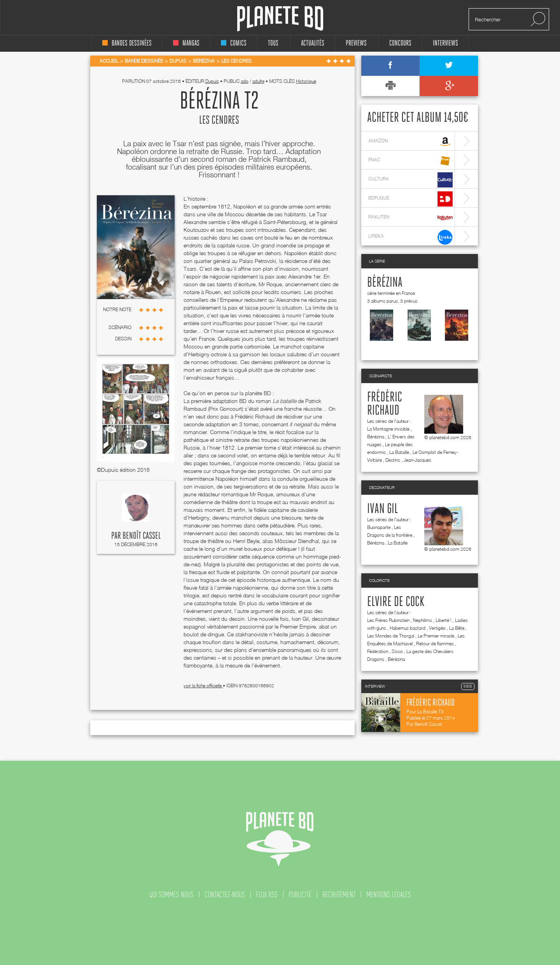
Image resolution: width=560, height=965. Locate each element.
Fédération (378, 651)
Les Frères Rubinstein (388, 620)
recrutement (339, 895)
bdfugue (410, 199)
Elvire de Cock (396, 602)
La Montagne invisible (388, 429)
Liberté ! (444, 620)
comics (234, 43)
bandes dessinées (127, 43)
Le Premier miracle (436, 636)
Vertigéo (437, 628)
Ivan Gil (382, 509)
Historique (306, 81)
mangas (186, 43)
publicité (300, 895)
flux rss (267, 895)
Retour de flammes (435, 644)
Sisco (397, 651)
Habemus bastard (408, 628)
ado (245, 81)
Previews (356, 43)
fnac (410, 161)
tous (273, 43)
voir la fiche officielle (203, 686)
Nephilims (423, 620)
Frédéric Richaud (385, 404)
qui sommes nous (171, 895)
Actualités (313, 43)
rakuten (410, 218)
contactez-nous (225, 895)
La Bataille (399, 452)
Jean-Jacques (417, 460)
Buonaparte (379, 527)
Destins (393, 460)
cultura (410, 180)
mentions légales (389, 895)
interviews (445, 43)
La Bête (457, 628)
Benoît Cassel (142, 536)
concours (400, 43)
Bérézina (385, 283)
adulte (258, 81)
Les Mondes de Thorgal (391, 636)
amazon (410, 142)
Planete (280, 19)
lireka (410, 237)
